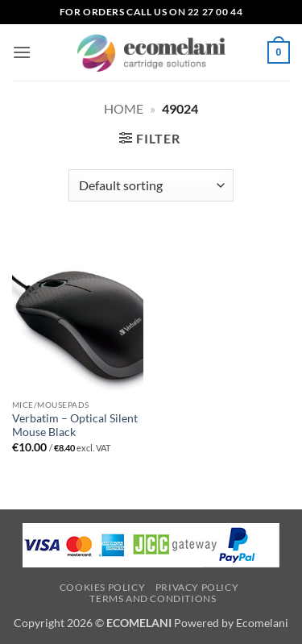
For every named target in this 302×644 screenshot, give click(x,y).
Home (124, 108)
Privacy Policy (197, 587)
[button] (22, 52)
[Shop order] (151, 185)
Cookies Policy (103, 587)
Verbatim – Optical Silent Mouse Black (75, 426)
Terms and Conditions (153, 598)
